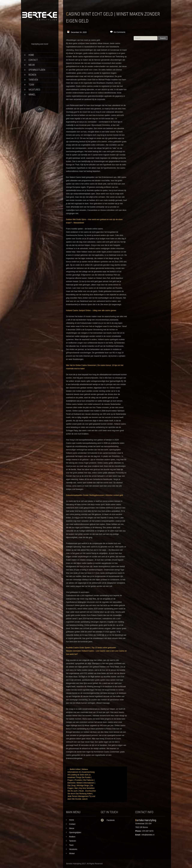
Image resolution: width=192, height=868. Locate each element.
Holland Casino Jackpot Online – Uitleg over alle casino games (91, 310)
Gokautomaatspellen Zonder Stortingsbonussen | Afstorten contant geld (94, 495)
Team (31, 85)
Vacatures (34, 90)
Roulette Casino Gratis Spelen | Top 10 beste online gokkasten (91, 648)
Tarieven (33, 80)
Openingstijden (37, 70)
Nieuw (32, 65)
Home (31, 55)
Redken (32, 75)
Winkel (32, 95)
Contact (33, 60)
